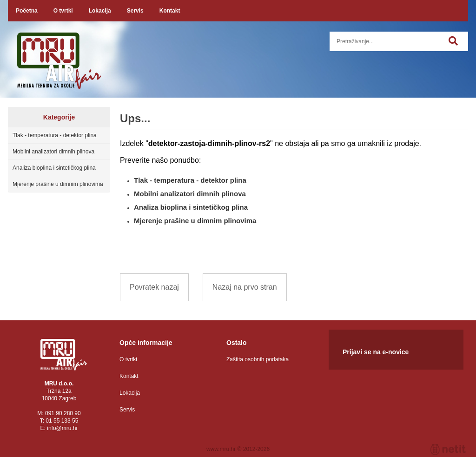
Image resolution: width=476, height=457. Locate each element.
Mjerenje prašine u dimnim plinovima (58, 184)
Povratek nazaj (154, 287)
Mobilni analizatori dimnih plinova (53, 152)
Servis (135, 11)
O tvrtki (63, 11)
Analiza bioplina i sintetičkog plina (54, 168)
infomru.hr (62, 428)
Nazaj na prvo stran (245, 287)
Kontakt (170, 11)
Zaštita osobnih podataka (258, 359)
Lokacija (100, 11)
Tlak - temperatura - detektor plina (55, 135)
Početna (27, 11)
